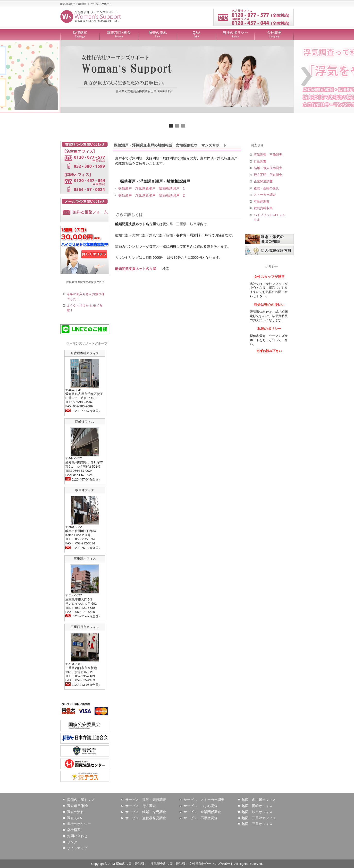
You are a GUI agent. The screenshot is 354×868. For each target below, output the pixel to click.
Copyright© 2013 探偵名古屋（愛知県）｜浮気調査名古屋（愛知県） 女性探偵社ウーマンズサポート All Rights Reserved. (177, 864)
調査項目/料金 (119, 35)
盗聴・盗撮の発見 (266, 188)
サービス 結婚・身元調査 (146, 812)
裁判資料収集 (263, 208)
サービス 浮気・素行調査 (146, 800)
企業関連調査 (263, 181)
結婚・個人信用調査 (268, 168)
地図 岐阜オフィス (257, 812)
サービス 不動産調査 (201, 818)
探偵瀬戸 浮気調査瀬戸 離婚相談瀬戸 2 (152, 195)
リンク (72, 842)
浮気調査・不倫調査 (268, 155)
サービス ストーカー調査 (204, 800)
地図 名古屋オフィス (259, 800)
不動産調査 (262, 202)
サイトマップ (77, 848)
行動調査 (260, 161)
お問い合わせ (77, 836)
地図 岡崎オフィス (257, 806)
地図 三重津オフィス (259, 818)
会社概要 (274, 35)
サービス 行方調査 (141, 806)
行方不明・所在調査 (268, 175)
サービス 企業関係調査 (202, 812)
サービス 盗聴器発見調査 (146, 818)
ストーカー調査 (265, 195)
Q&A (196, 35)
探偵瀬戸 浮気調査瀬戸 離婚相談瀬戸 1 (152, 188)
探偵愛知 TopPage (80, 35)
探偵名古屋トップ (81, 800)
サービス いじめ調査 (201, 806)
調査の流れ (158, 35)
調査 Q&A (74, 818)
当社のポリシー (235, 35)
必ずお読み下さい (269, 351)
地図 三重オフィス (257, 824)
